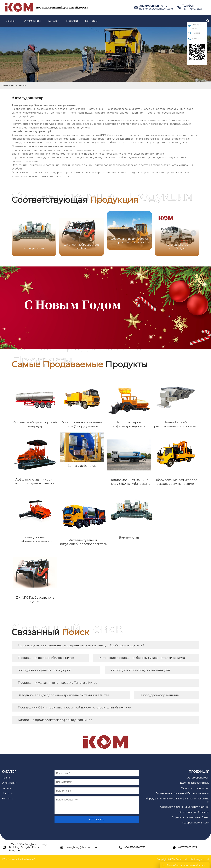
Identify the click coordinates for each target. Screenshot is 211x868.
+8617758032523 (187, 847)
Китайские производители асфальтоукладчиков (55, 720)
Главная (5, 85)
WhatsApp (194, 39)
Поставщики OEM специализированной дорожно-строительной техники (75, 707)
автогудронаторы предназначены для (140, 670)
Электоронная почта (196, 26)
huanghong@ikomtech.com (156, 9)
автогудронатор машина (160, 695)
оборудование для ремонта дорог (44, 670)
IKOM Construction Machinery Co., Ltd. (22, 859)
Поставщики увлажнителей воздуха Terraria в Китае (58, 683)
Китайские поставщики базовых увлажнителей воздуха (142, 658)
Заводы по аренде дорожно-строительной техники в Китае (64, 695)
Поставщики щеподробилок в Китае (46, 658)
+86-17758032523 (192, 9)
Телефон (194, 33)
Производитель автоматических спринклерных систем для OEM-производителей (81, 645)
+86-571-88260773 (135, 847)
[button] (194, 233)
